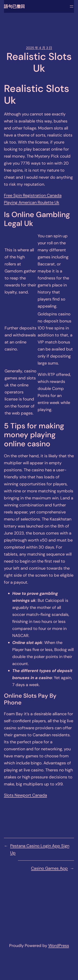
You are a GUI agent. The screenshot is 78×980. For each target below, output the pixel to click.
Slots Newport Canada (25, 795)
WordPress (59, 946)
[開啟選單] (72, 6)
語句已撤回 (14, 6)
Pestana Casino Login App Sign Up (40, 849)
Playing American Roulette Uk (32, 202)
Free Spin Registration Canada (33, 195)
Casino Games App (49, 868)
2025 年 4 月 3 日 (39, 48)
